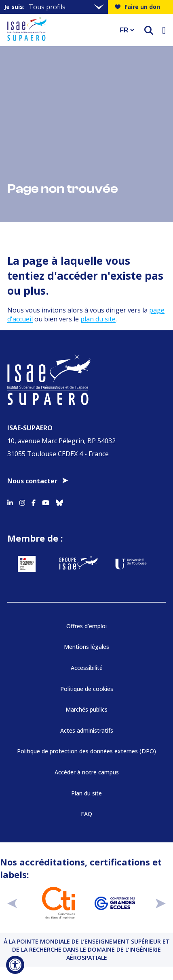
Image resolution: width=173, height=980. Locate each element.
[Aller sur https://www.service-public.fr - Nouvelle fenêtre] (27, 564)
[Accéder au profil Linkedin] (10, 501)
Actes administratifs (87, 730)
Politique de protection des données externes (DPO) (86, 751)
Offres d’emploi (86, 626)
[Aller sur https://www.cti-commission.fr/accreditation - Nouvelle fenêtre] (58, 903)
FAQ (86, 814)
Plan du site (86, 793)
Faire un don (137, 7)
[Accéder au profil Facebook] (34, 501)
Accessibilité (87, 668)
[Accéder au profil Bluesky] (59, 501)
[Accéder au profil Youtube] (46, 501)
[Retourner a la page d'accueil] (58, 30)
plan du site (98, 319)
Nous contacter (32, 481)
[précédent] (12, 903)
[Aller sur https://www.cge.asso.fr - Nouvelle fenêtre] (115, 903)
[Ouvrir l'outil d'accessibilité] (15, 965)
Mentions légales (86, 647)
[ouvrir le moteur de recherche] (149, 30)
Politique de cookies (87, 689)
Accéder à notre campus (87, 772)
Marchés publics (86, 709)
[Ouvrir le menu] (164, 30)
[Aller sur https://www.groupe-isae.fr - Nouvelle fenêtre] (78, 564)
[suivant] (161, 903)
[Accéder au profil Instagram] (22, 501)
